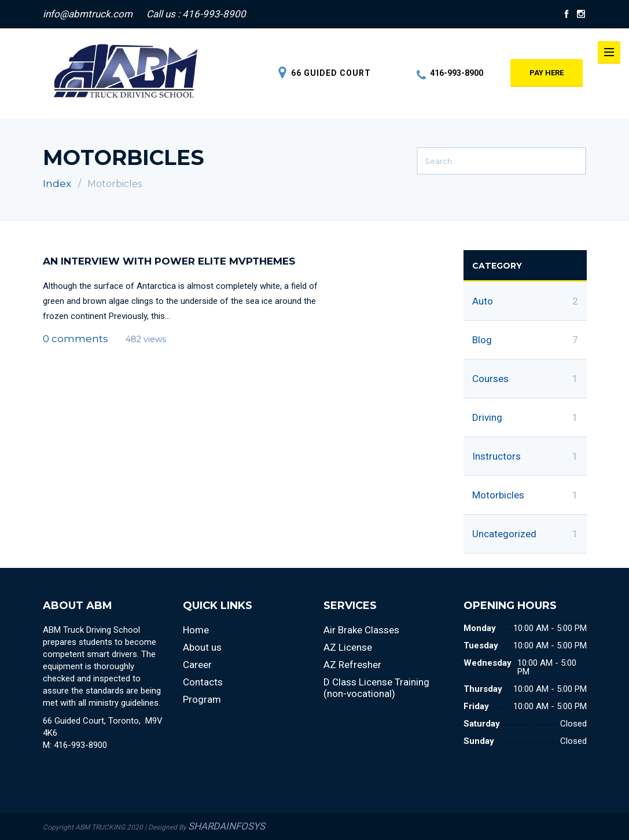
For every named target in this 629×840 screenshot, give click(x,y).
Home (196, 630)
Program (202, 699)
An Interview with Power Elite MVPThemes (169, 261)
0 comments (76, 339)
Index (57, 184)
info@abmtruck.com (88, 14)
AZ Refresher (352, 665)
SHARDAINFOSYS (227, 826)
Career (197, 665)
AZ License (348, 647)
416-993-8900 (450, 73)
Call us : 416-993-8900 (196, 14)
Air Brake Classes (361, 630)
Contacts (203, 682)
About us (202, 647)
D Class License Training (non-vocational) (376, 688)
